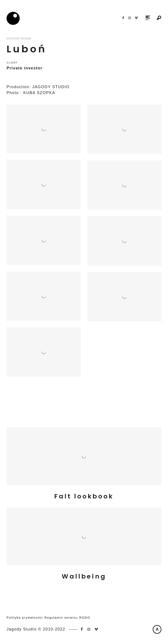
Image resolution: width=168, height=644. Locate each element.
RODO (85, 618)
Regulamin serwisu (61, 618)
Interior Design (19, 39)
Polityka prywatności (25, 618)
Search (159, 18)
